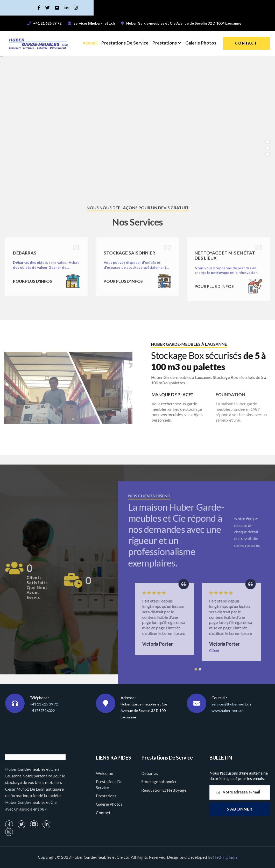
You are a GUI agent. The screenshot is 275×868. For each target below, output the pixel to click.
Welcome (104, 773)
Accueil (90, 43)
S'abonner (240, 809)
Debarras (150, 773)
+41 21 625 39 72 (44, 704)
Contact (103, 812)
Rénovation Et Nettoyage (164, 790)
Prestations (167, 43)
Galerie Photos (201, 43)
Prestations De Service (125, 43)
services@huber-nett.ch (231, 704)
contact (246, 43)
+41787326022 (42, 711)
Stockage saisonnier (159, 781)
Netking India (225, 857)
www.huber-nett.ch (228, 711)
